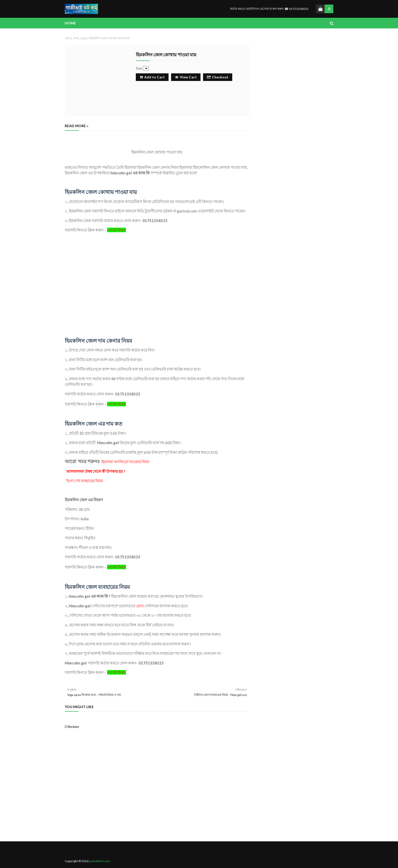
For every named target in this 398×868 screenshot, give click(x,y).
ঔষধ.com (80, 38)
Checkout (218, 77)
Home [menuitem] (70, 23)
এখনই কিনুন (117, 230)
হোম (67, 38)
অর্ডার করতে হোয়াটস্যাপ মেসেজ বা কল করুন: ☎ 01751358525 (269, 9)
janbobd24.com (100, 861)
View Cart (186, 77)
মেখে (140, 606)
